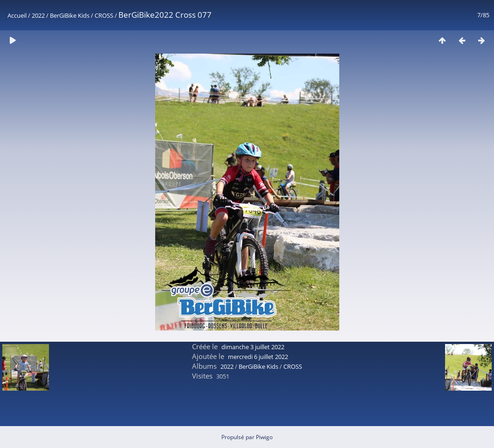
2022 (38, 15)
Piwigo (264, 437)
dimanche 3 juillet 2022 (253, 347)
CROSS (104, 15)
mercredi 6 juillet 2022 (258, 357)
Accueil (17, 15)
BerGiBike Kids (70, 15)
